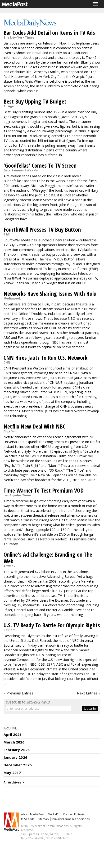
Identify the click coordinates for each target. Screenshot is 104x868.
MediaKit (54, 814)
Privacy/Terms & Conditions (71, 819)
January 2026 (15, 757)
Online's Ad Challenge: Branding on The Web (48, 558)
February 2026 (17, 750)
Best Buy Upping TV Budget (35, 101)
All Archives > (14, 782)
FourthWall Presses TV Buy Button (42, 229)
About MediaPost (33, 814)
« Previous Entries (18, 693)
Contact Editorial (74, 814)
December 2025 (18, 765)
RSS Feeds (28, 819)
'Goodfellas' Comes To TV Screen (40, 165)
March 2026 (14, 742)
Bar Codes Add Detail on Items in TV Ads (49, 32)
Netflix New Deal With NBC (34, 426)
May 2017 (12, 773)
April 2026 (13, 734)
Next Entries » (89, 693)
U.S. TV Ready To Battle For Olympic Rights (52, 625)
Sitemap (43, 819)
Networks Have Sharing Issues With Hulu (50, 293)
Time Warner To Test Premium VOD (44, 490)
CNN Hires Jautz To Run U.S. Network (45, 357)
